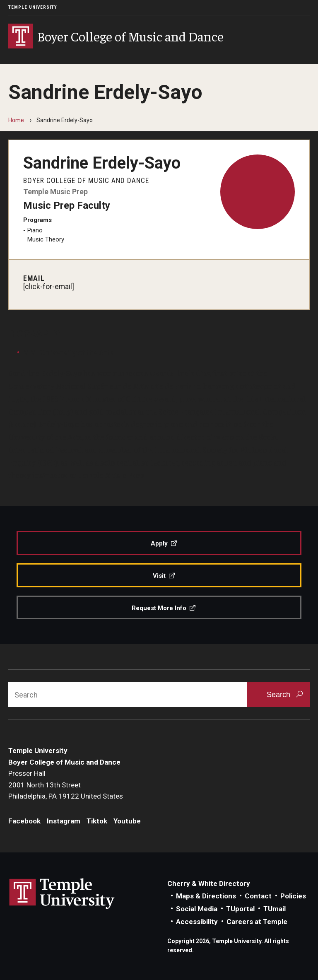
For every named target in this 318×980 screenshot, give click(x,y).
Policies (293, 896)
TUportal (240, 909)
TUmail (275, 909)
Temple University (33, 7)
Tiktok (97, 821)
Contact (258, 896)
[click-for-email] (49, 287)
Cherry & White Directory (209, 883)
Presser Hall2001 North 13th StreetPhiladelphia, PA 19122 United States (66, 785)
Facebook (24, 821)
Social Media (197, 909)
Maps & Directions (206, 896)
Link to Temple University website (62, 894)
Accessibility (197, 922)
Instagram (64, 821)
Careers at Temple (257, 922)
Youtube (127, 821)
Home (16, 120)
